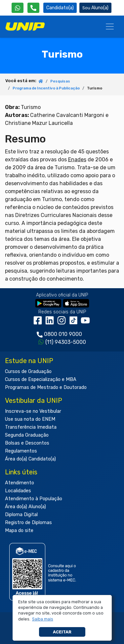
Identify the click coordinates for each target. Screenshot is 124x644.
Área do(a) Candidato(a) (30, 459)
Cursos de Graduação (28, 372)
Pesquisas (60, 81)
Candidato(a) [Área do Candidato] (60, 8)
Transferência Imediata (31, 427)
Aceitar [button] (62, 632)
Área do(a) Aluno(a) (25, 507)
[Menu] (110, 27)
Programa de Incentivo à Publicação (46, 88)
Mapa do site (19, 531)
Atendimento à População (34, 499)
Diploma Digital (21, 515)
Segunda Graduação (27, 435)
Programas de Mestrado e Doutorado (46, 387)
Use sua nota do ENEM (30, 419)
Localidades (18, 491)
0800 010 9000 (63, 334)
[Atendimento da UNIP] (33, 8)
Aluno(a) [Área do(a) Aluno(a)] (95, 8)
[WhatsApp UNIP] (18, 8)
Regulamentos (21, 451)
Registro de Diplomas (28, 523)
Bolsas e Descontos (27, 443)
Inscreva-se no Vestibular (33, 411)
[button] (42, 619)
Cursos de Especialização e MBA (41, 379)
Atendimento (20, 483)
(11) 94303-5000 (66, 342)
